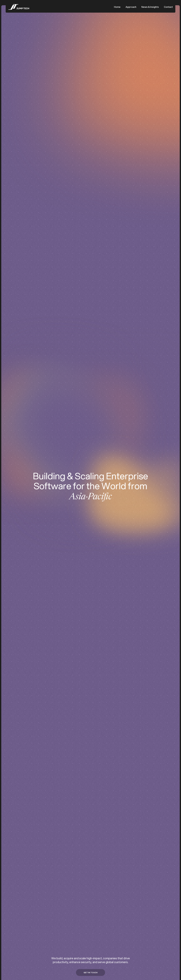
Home (117, 7)
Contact (168, 7)
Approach (131, 7)
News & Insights (150, 7)
